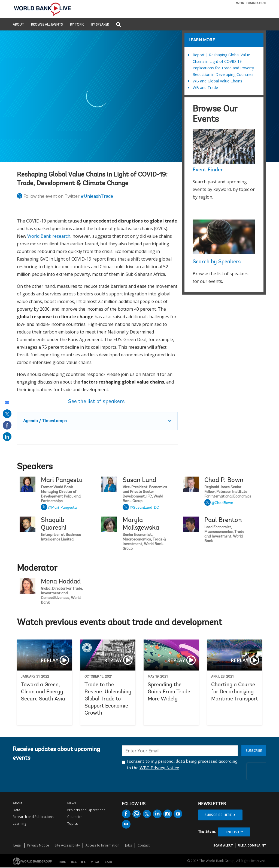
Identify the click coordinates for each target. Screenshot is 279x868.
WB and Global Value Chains (217, 81)
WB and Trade (205, 87)
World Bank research (49, 236)
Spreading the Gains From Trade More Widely (171, 682)
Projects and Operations (86, 810)
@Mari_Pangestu (62, 508)
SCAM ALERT (223, 845)
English (232, 832)
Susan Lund (139, 480)
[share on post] (7, 414)
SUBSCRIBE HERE (218, 815)
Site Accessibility (67, 845)
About (18, 25)
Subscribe (254, 751)
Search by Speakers (217, 262)
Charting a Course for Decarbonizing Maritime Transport (235, 682)
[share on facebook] (7, 425)
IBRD (63, 862)
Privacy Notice (38, 845)
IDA (74, 862)
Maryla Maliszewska (141, 524)
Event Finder (208, 170)
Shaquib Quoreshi (54, 524)
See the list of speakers (97, 402)
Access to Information (102, 845)
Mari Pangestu (62, 480)
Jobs (128, 845)
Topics (72, 824)
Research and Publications (33, 817)
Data (16, 810)
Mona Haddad (61, 582)
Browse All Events (47, 25)
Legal (17, 845)
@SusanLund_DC (144, 508)
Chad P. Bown (224, 480)
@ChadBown (222, 503)
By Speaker (100, 25)
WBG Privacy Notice (159, 768)
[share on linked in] (7, 437)
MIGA (95, 862)
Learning (19, 824)
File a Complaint (252, 845)
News (72, 803)
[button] (119, 25)
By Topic (77, 25)
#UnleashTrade (97, 196)
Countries (75, 817)
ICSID (108, 862)
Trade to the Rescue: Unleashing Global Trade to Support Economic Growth (108, 682)
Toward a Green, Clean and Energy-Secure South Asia (45, 682)
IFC (84, 862)
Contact (144, 845)
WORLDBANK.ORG (251, 3)
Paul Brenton (223, 520)
